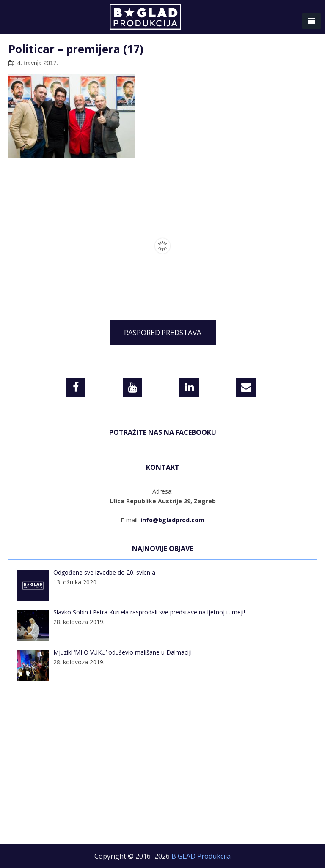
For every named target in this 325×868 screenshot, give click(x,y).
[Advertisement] (162, 768)
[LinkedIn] (189, 388)
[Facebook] (76, 388)
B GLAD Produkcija (162, 19)
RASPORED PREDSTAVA (163, 332)
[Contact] (246, 388)
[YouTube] (132, 388)
